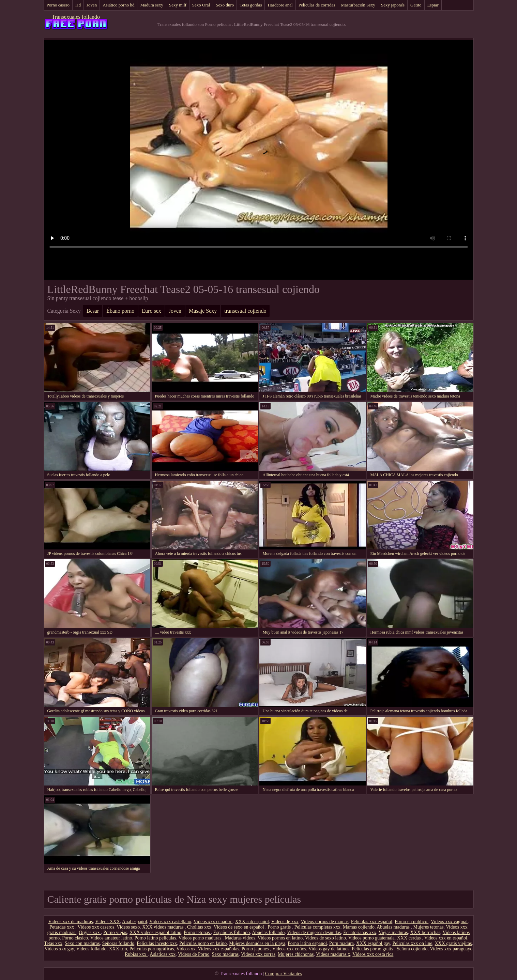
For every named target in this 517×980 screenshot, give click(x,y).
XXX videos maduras (163, 927)
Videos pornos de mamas (325, 922)
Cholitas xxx (199, 927)
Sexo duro (225, 5)
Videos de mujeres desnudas (314, 932)
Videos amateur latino (111, 938)
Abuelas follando (268, 932)
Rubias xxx (136, 954)
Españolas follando (232, 932)
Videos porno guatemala (371, 938)
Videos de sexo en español (239, 927)
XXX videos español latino (155, 932)
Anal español (134, 922)
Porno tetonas (197, 932)
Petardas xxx (62, 927)
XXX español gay (373, 943)
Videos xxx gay (59, 949)
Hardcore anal (280, 5)
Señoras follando (118, 943)
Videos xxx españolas (219, 949)
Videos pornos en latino (280, 938)
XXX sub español (252, 922)
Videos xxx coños (289, 949)
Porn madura (341, 943)
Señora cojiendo (412, 949)
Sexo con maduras (82, 943)
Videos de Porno (194, 954)
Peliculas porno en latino (203, 943)
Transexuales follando (76, 17)
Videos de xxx (285, 922)
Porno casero (58, 5)
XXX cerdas (409, 938)
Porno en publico (412, 922)
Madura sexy (152, 5)
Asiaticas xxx (163, 954)
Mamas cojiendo (359, 927)
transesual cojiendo (245, 311)
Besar (93, 311)
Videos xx (186, 949)
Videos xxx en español (446, 938)
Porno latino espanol (307, 943)
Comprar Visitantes (284, 974)
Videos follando (91, 949)
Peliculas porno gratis (373, 949)
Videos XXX (108, 922)
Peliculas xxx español (372, 922)
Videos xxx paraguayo (451, 949)
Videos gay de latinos (329, 949)
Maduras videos (240, 938)
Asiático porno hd (118, 5)
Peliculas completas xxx (317, 927)
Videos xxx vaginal (449, 922)
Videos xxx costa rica (373, 954)
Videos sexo (128, 927)
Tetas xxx (53, 943)
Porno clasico (75, 938)
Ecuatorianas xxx (360, 932)
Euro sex (151, 311)
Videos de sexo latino (325, 938)
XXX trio (118, 949)
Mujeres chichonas (296, 954)
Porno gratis (280, 927)
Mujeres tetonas (429, 927)
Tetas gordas (251, 5)
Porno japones (256, 949)
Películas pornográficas (152, 949)
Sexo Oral (201, 5)
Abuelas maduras (394, 927)
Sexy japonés (393, 5)
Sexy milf (178, 5)
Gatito (416, 5)
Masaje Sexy (203, 311)
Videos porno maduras (200, 938)
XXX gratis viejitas (453, 943)
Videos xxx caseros (96, 927)
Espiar (433, 5)
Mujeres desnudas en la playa (257, 943)
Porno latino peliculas (155, 938)
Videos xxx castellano (170, 922)
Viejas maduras (393, 932)
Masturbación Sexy (358, 5)
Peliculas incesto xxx (157, 943)
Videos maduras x (333, 954)
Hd (78, 5)
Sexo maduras (225, 954)
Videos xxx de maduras (70, 922)
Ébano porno (120, 311)
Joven (92, 5)
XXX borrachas (425, 932)
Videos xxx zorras (258, 954)
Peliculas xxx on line (412, 943)
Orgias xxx (90, 932)
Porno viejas (115, 932)
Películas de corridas (317, 5)
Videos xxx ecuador (213, 922)
